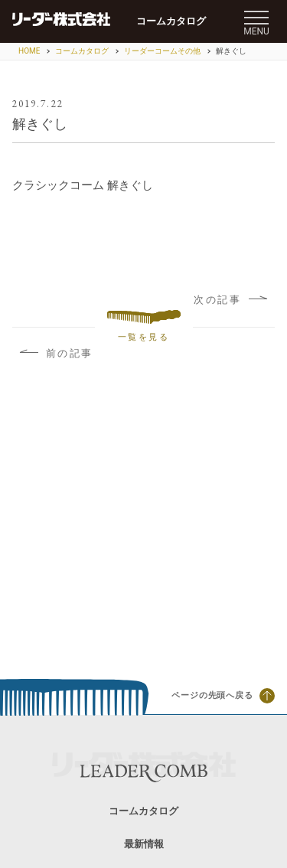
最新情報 (144, 844)
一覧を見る (144, 326)
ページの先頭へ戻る (223, 696)
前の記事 (57, 353)
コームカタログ (171, 21)
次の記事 (230, 300)
